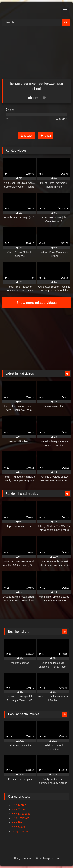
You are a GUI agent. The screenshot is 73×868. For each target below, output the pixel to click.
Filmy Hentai (20, 831)
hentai (46, 136)
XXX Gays (18, 827)
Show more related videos (37, 303)
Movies (27, 136)
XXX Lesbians (21, 814)
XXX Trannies (20, 818)
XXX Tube (18, 809)
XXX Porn (18, 822)
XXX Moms (19, 805)
